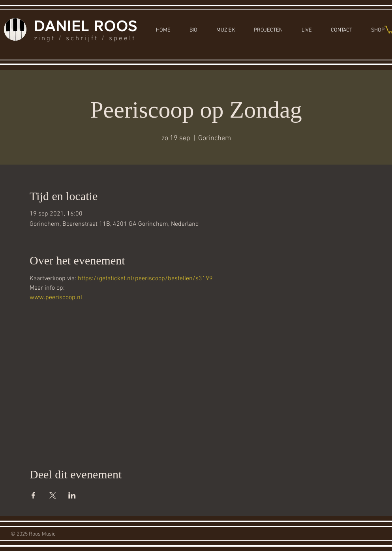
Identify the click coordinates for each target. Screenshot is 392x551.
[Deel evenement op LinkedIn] (72, 495)
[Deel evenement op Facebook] (33, 495)
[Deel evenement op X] (53, 495)
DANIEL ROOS (86, 26)
